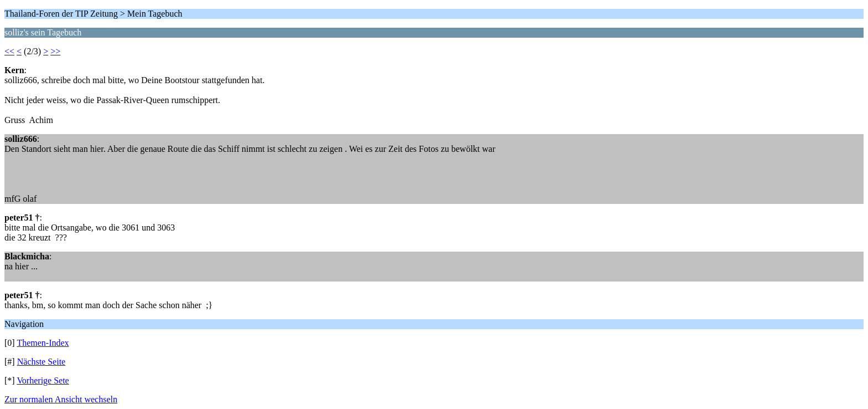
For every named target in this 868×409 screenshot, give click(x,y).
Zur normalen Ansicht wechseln (61, 399)
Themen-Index (43, 343)
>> (55, 51)
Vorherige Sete (43, 380)
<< (9, 51)
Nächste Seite (42, 362)
